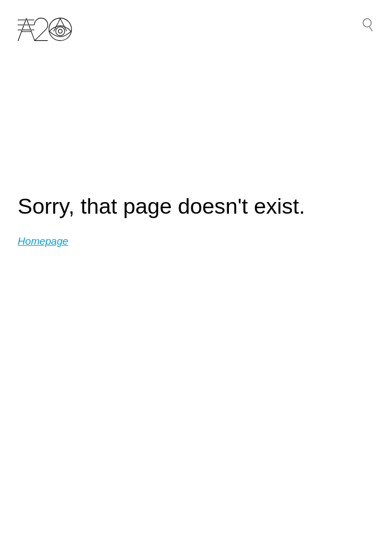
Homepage (43, 241)
